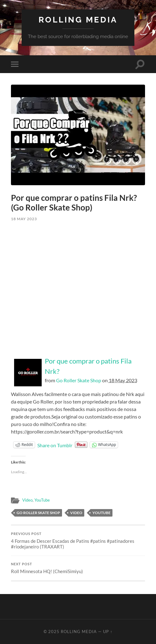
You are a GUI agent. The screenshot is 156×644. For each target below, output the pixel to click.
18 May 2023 (24, 219)
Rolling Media (78, 20)
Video (27, 500)
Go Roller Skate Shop (79, 380)
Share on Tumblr (55, 445)
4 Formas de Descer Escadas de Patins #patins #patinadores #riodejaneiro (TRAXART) (78, 541)
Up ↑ (108, 632)
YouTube (42, 500)
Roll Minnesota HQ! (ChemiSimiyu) (78, 568)
